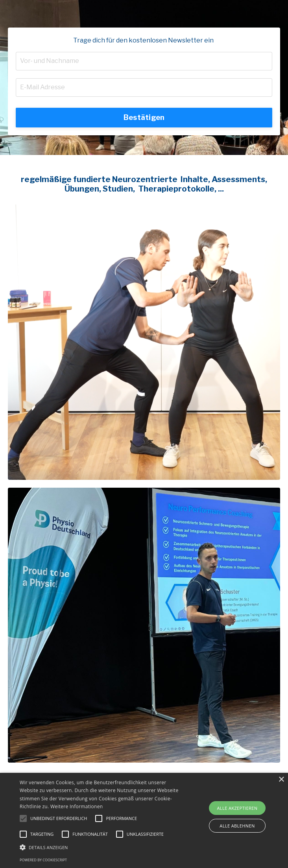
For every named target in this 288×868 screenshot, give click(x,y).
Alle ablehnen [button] (237, 826)
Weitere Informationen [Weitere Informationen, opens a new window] (77, 806)
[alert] (144, 820)
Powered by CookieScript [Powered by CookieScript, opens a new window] (43, 860)
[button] (23, 818)
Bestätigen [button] (144, 117)
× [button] (281, 780)
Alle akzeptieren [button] (237, 808)
